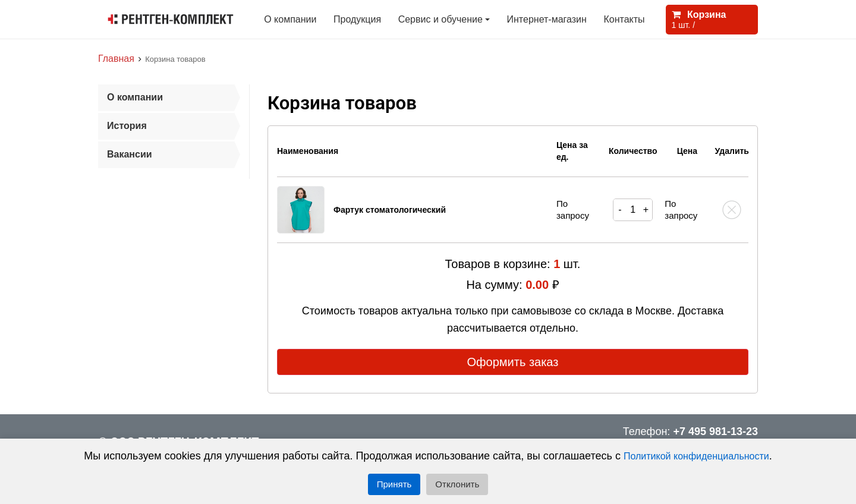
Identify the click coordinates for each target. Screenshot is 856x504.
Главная (116, 59)
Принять (394, 484)
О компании (290, 19)
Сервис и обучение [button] (440, 19)
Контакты (624, 19)
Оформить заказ (513, 362)
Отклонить (457, 484)
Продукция (357, 19)
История (127, 126)
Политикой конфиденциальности (696, 456)
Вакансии (130, 154)
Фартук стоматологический (390, 210)
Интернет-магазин (547, 19)
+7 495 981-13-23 (715, 431)
